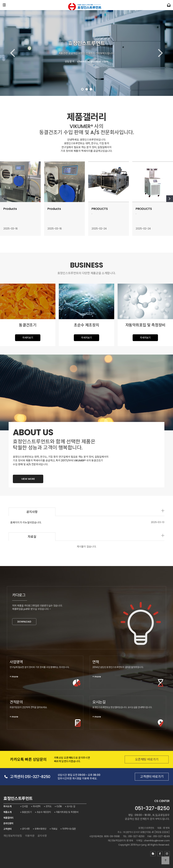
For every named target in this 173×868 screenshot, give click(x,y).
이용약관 (30, 836)
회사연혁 (37, 806)
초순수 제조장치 (44, 812)
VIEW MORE (28, 490)
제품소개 (7, 812)
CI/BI (60, 806)
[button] (82, 89)
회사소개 (7, 806)
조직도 (49, 806)
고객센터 (7, 829)
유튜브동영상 (41, 829)
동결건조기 (27, 812)
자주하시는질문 (70, 829)
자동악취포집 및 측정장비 (68, 812)
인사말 (25, 806)
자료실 (43, 537)
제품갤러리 (8, 818)
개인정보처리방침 (13, 836)
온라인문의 (8, 823)
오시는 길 (72, 806)
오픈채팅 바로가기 (141, 759)
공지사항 (26, 829)
